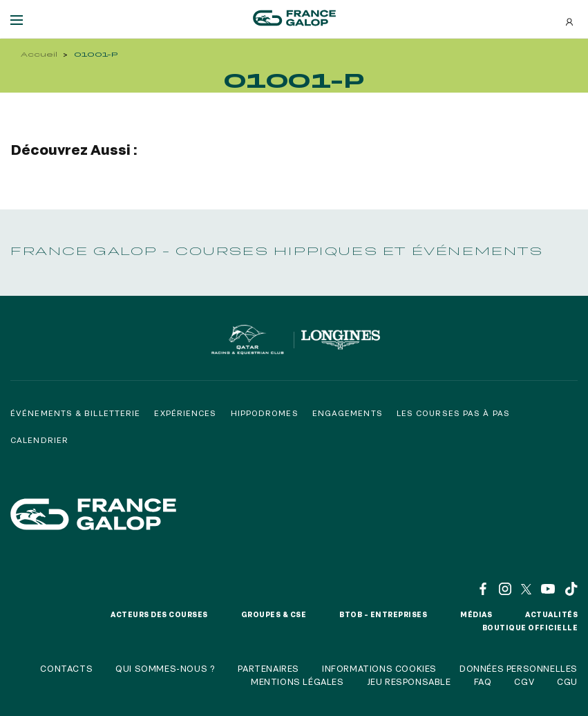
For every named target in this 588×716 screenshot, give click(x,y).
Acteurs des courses (159, 614)
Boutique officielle (530, 628)
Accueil (39, 54)
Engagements (348, 413)
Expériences (185, 413)
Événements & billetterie (75, 413)
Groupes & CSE (274, 614)
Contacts (66, 668)
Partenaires (268, 668)
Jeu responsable (409, 681)
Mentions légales (297, 681)
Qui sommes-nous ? (165, 668)
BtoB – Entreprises (383, 614)
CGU (567, 681)
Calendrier (39, 440)
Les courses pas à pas (453, 413)
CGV (524, 681)
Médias (476, 614)
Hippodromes (265, 413)
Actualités (551, 614)
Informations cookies (379, 668)
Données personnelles (519, 668)
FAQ (483, 681)
